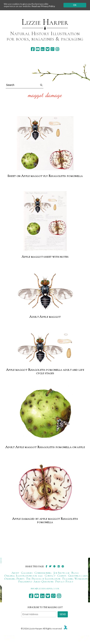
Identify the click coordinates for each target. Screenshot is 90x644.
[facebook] (33, 49)
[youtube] (38, 49)
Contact (50, 576)
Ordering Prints (14, 579)
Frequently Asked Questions (36, 581)
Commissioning (43, 573)
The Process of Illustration (43, 579)
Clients (62, 576)
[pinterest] (52, 49)
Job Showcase (62, 573)
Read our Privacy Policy (43, 6)
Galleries (27, 573)
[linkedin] (43, 49)
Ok (75, 5)
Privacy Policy (64, 581)
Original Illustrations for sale (23, 576)
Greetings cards (78, 576)
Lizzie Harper (45, 22)
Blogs (75, 573)
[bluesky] (47, 49)
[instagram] (57, 49)
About (15, 573)
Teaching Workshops (75, 579)
